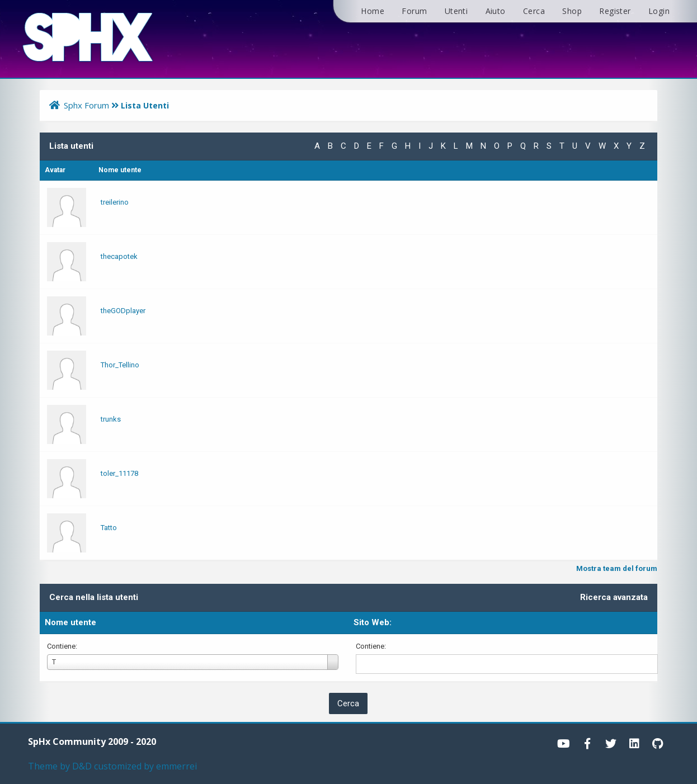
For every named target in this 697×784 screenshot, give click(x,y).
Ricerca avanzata (614, 597)
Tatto (109, 528)
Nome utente (70, 622)
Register (615, 11)
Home (373, 11)
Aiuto (496, 11)
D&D (82, 766)
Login (659, 11)
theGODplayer (123, 311)
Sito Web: (373, 622)
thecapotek (119, 256)
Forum (414, 11)
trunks (111, 419)
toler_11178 (119, 473)
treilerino (115, 202)
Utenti (456, 11)
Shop (572, 11)
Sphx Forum (86, 105)
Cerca (534, 11)
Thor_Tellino (120, 365)
